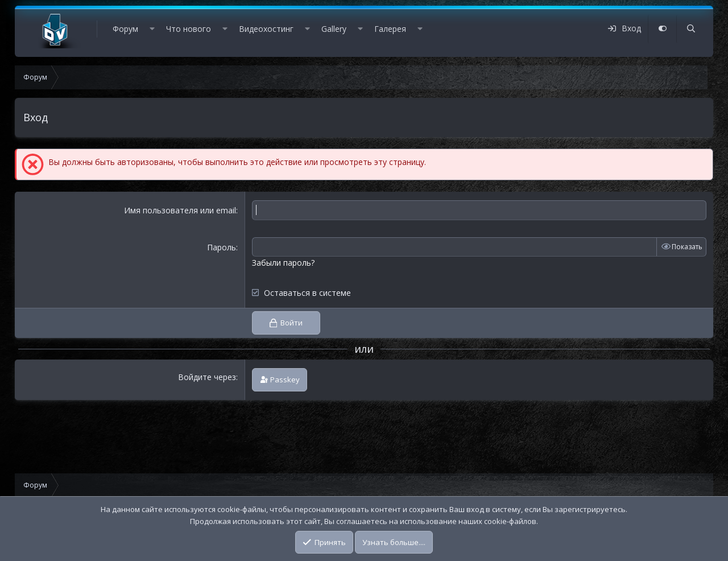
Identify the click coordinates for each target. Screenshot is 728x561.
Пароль (222, 247)
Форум (125, 29)
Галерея (390, 29)
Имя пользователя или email (180, 210)
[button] (152, 29)
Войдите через (207, 377)
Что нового (189, 29)
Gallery (334, 29)
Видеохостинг (266, 29)
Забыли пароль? (283, 263)
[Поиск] (690, 29)
